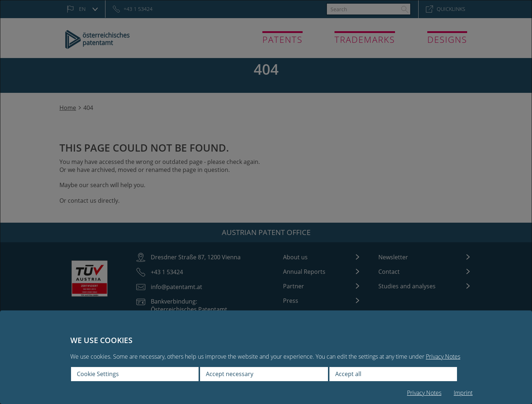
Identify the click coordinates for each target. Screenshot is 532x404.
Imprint (463, 393)
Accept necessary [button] (230, 374)
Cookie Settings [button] (98, 374)
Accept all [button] (348, 374)
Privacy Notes (443, 356)
